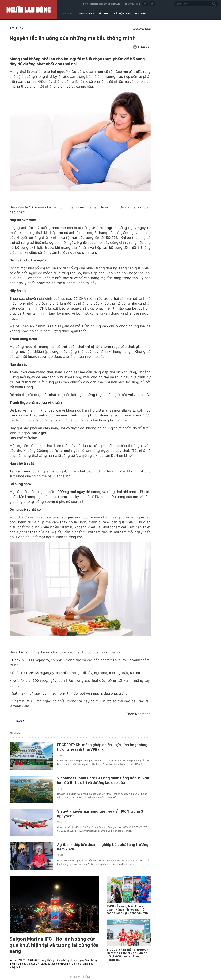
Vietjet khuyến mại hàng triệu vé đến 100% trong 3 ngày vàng (100, 814)
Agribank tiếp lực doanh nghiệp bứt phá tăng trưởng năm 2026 (103, 847)
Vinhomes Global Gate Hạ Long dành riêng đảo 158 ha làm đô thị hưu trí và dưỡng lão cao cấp (103, 780)
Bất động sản (122, 14)
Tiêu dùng (67, 14)
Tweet (20, 721)
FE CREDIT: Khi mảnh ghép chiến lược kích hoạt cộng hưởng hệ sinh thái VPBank (102, 747)
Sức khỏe (16, 28)
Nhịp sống (141, 14)
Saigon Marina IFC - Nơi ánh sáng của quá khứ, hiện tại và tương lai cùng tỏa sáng (54, 945)
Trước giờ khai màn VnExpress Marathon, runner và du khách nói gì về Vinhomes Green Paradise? (127, 955)
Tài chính (104, 14)
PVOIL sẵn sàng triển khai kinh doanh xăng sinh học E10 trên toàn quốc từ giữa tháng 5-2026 (129, 910)
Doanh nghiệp (86, 14)
